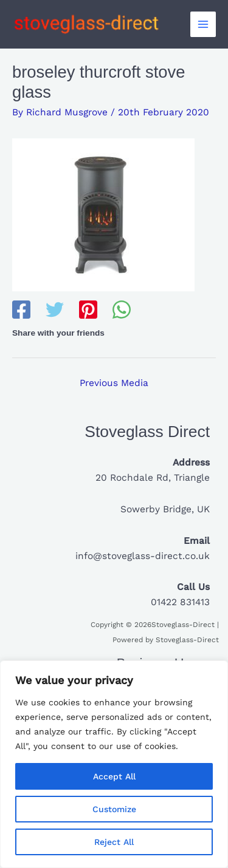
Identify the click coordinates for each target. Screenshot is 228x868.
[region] (114, 764)
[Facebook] (21, 311)
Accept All (114, 776)
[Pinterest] (88, 311)
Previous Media (114, 383)
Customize (114, 809)
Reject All (114, 842)
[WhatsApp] (122, 311)
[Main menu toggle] (203, 24)
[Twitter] (55, 311)
